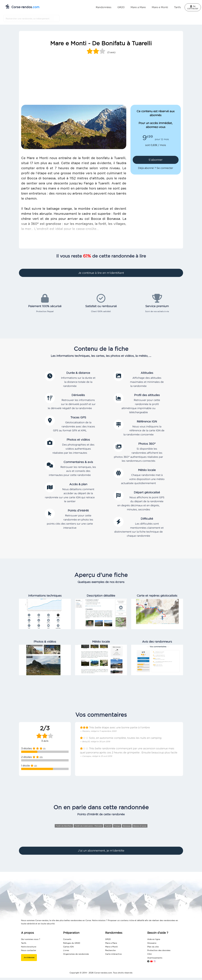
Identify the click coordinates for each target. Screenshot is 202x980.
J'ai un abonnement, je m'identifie (101, 851)
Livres (66, 950)
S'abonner (156, 160)
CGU (150, 954)
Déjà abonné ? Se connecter (156, 168)
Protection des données (159, 950)
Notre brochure (29, 947)
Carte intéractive (113, 954)
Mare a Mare (138, 7)
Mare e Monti (160, 7)
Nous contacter (29, 950)
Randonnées (104, 7)
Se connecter (193, 7)
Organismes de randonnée (76, 954)
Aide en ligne (154, 939)
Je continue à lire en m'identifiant (101, 273)
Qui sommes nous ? (31, 939)
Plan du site (153, 947)
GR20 (121, 7)
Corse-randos (23, 6)
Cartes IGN (68, 947)
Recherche (110, 950)
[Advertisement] (101, 84)
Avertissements (155, 958)
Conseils (67, 939)
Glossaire (152, 943)
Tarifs (177, 7)
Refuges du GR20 (72, 943)
